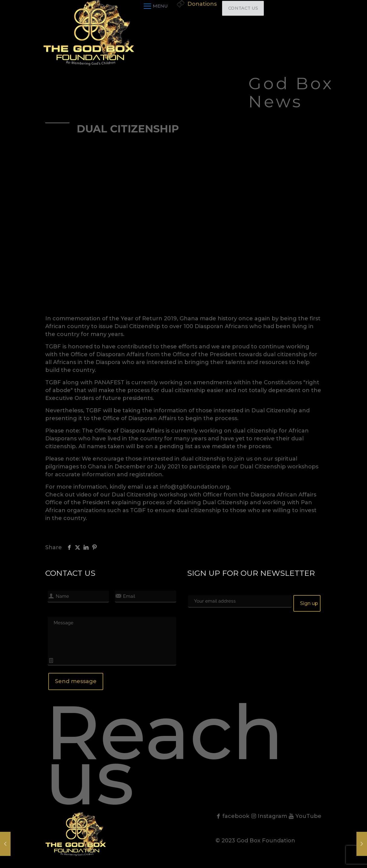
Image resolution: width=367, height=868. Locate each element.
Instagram (269, 816)
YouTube (305, 816)
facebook (232, 816)
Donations (202, 4)
